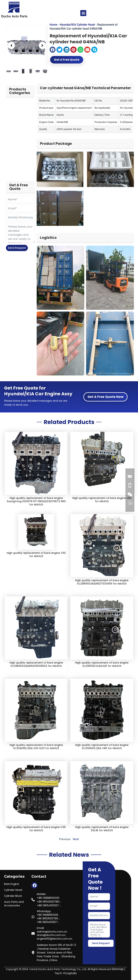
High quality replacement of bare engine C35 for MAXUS (36, 829)
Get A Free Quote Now (105, 397)
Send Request (17, 248)
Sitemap (118, 969)
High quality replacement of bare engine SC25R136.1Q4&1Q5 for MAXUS (102, 664)
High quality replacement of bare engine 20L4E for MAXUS (102, 829)
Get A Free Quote (71, 60)
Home (53, 25)
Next (76, 839)
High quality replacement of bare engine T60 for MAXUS (36, 554)
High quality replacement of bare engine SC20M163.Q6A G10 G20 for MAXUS (36, 747)
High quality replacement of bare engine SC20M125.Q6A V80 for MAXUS (102, 747)
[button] (83, 13)
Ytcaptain (70, 973)
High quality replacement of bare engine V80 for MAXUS (102, 500)
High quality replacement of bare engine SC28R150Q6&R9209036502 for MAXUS (36, 664)
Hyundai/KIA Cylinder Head (77, 25)
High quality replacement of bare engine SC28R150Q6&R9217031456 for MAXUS (102, 582)
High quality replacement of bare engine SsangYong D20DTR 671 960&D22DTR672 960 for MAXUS (36, 501)
